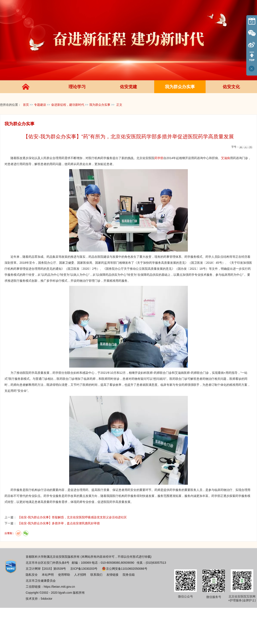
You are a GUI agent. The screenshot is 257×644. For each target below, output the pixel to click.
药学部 (159, 158)
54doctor (46, 599)
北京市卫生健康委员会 (41, 581)
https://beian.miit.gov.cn (59, 587)
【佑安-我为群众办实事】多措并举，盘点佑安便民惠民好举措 (59, 523)
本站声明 (48, 575)
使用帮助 (64, 575)
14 (250, 147)
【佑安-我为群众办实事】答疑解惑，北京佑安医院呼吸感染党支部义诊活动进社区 (72, 517)
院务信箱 (129, 575)
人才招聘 (80, 575)
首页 (26, 105)
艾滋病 (226, 158)
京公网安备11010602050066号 (125, 569)
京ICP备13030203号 (84, 569)
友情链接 (112, 575)
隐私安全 (32, 575)
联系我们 (96, 575)
